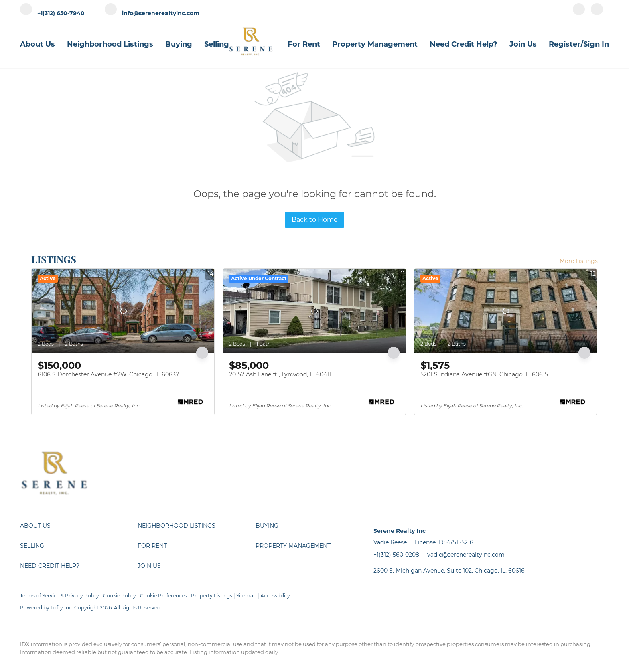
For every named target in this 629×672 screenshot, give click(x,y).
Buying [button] (179, 44)
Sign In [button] (596, 44)
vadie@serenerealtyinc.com (466, 555)
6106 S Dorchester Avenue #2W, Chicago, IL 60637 (108, 374)
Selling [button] (217, 44)
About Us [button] (38, 44)
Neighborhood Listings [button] (110, 44)
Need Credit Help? (464, 44)
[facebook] (579, 13)
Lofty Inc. (62, 608)
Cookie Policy (120, 596)
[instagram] (597, 13)
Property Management (375, 44)
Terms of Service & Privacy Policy (60, 596)
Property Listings (212, 596)
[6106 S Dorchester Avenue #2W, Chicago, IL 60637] (123, 311)
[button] (79, 526)
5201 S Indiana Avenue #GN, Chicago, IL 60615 (484, 374)
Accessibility (275, 596)
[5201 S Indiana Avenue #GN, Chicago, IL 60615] (506, 311)
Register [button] (565, 44)
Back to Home (315, 220)
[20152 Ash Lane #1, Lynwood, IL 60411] (314, 311)
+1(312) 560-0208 (396, 555)
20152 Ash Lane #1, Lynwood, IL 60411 (280, 374)
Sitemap (246, 596)
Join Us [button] (523, 44)
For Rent (304, 44)
